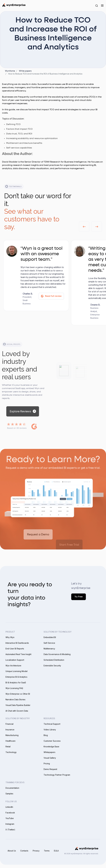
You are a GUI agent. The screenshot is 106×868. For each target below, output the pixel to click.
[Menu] (102, 6)
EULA (56, 851)
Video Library (50, 730)
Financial (9, 724)
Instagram (10, 824)
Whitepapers (49, 752)
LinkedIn (9, 807)
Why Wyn (10, 637)
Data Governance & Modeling (57, 654)
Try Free (79, 597)
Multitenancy (49, 649)
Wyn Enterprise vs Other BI (18, 694)
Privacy (36, 851)
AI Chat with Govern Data (17, 711)
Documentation (12, 788)
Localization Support (15, 660)
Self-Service (49, 643)
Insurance (10, 730)
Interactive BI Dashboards (17, 643)
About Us (12, 851)
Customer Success (52, 741)
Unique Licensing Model (16, 671)
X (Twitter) (10, 830)
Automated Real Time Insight (18, 654)
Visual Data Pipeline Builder (18, 705)
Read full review (51, 296)
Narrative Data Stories (15, 699)
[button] (84, 227)
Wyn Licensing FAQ (14, 688)
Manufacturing (12, 735)
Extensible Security (52, 666)
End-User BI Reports (15, 649)
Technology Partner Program (57, 775)
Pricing (47, 764)
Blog (46, 735)
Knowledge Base (51, 747)
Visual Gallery (50, 758)
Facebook (10, 813)
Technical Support (52, 724)
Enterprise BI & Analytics (16, 677)
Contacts (24, 851)
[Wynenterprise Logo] (14, 5)
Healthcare (10, 741)
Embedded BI (50, 637)
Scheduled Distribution (54, 660)
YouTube (10, 818)
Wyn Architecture (13, 666)
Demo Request (50, 769)
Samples (9, 794)
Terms (47, 851)
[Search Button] (97, 6)
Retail (8, 747)
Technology (11, 752)
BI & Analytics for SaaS (16, 683)
